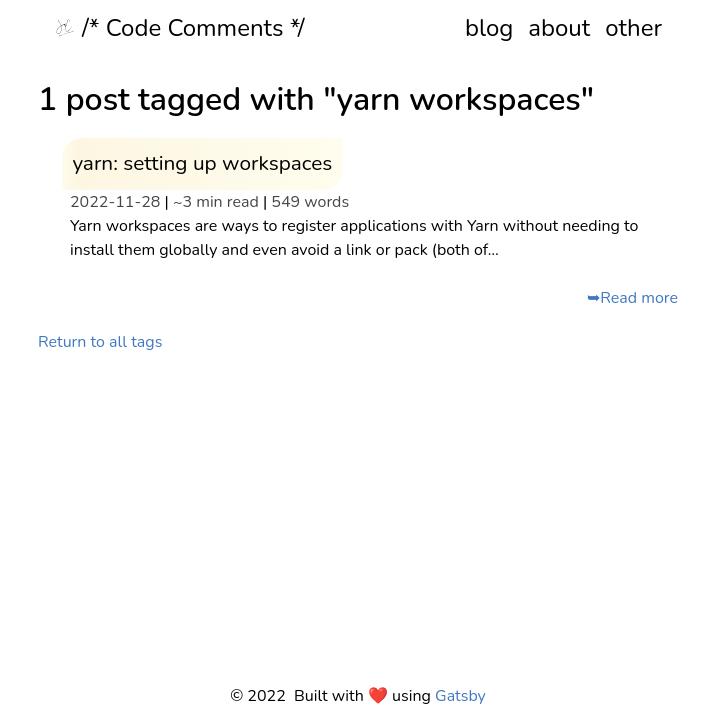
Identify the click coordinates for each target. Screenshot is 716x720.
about (559, 28)
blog (489, 28)
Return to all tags (100, 342)
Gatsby (460, 696)
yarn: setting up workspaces (202, 163)
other (633, 28)
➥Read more (632, 298)
